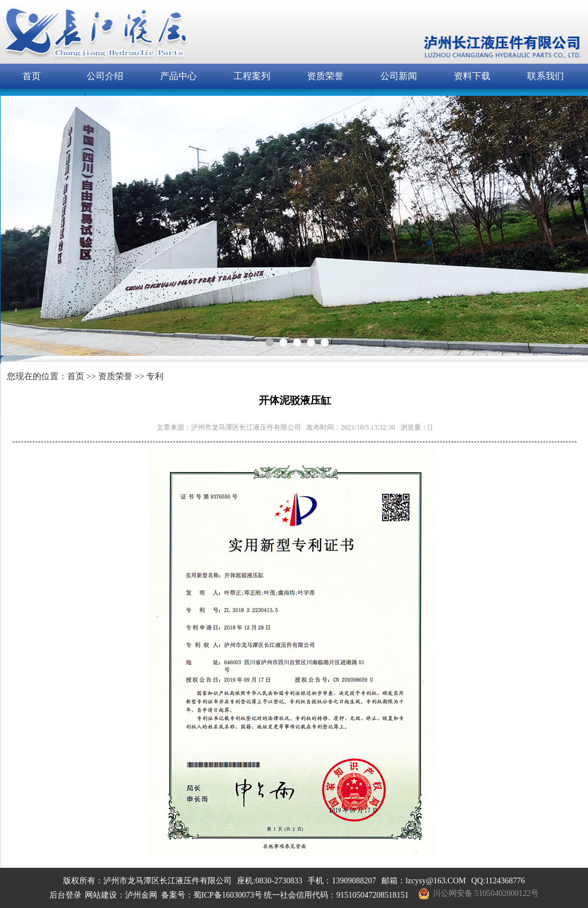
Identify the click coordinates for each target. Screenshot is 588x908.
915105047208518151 (372, 895)
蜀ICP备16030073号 (228, 895)
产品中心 (178, 76)
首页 (32, 76)
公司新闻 (399, 76)
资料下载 (472, 76)
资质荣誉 (325, 76)
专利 (155, 376)
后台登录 (65, 895)
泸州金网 (141, 895)
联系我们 (546, 76)
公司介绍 (105, 76)
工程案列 (252, 76)
